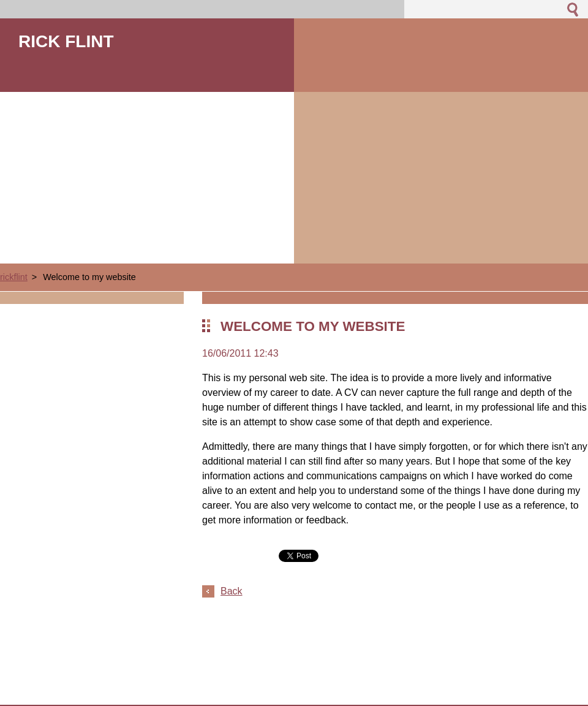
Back (232, 591)
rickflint (14, 277)
